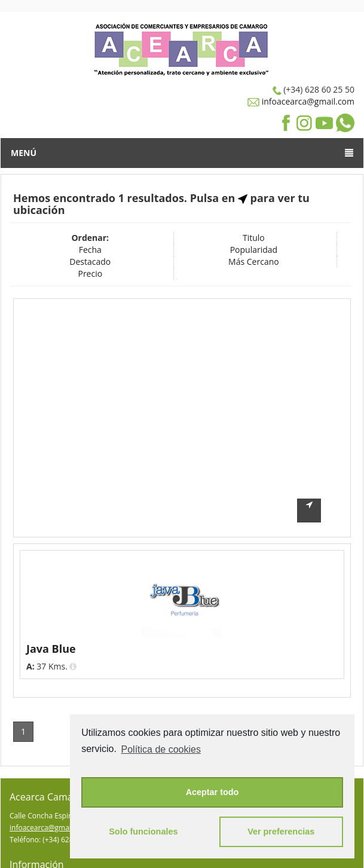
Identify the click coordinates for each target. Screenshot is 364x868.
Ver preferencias (281, 832)
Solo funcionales (143, 832)
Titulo (254, 238)
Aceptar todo (212, 792)
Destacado (90, 262)
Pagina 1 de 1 (316, 694)
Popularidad (254, 250)
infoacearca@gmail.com (307, 101)
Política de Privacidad (45, 858)
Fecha (90, 250)
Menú (182, 153)
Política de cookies (161, 749)
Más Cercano (254, 262)
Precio (90, 273)
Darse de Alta (32, 846)
